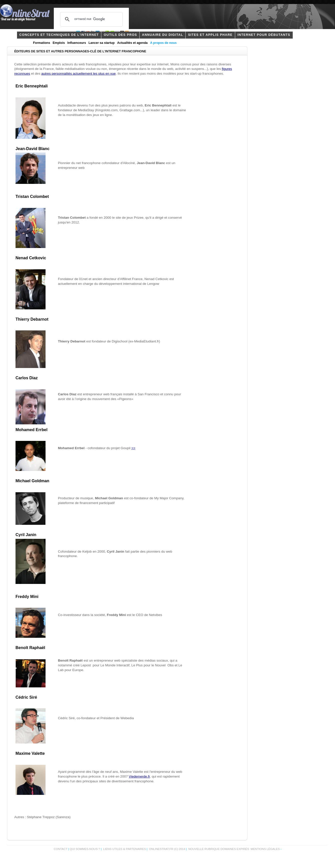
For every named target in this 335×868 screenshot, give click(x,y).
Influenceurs (77, 43)
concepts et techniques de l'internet (59, 35)
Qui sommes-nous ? (85, 849)
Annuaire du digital (163, 35)
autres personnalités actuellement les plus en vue (78, 74)
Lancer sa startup (102, 43)
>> (133, 448)
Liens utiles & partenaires (124, 849)
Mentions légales (265, 849)
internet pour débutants (264, 35)
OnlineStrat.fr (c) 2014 (167, 849)
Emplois (59, 43)
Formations (42, 43)
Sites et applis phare (210, 35)
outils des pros (120, 35)
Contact (61, 849)
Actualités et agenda (132, 43)
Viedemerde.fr (139, 776)
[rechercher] (91, 19)
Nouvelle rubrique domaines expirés (219, 849)
